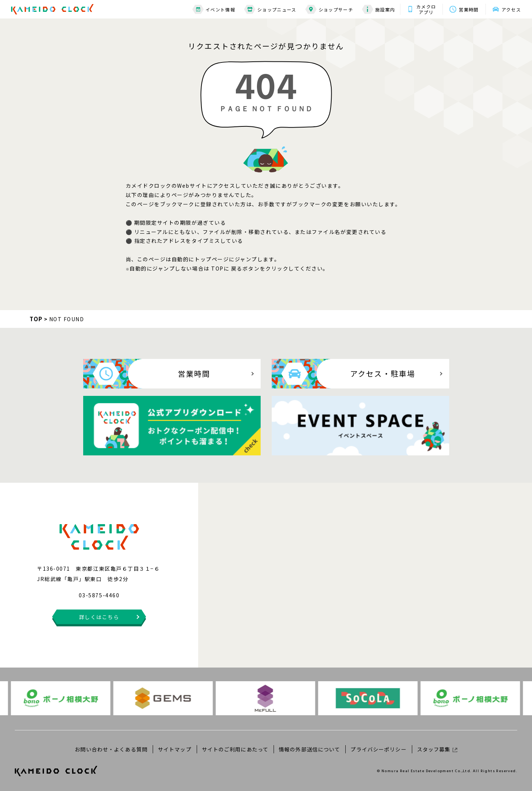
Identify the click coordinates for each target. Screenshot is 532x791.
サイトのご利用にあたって (235, 749)
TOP (36, 319)
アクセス (511, 9)
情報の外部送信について (309, 749)
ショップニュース (270, 9)
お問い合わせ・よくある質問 (111, 749)
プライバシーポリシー (378, 749)
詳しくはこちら (99, 617)
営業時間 (469, 9)
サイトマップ (175, 749)
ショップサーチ (329, 9)
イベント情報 (214, 9)
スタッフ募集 (437, 749)
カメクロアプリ (426, 9)
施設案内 (378, 9)
